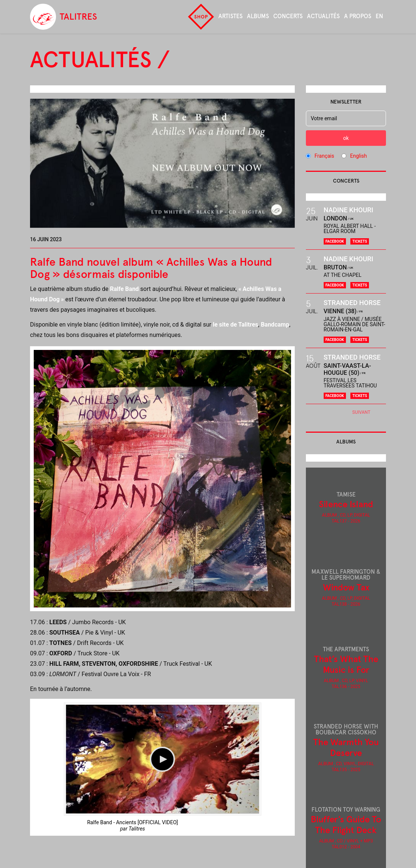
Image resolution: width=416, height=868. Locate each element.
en (379, 16)
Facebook (335, 241)
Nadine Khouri (349, 210)
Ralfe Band (124, 289)
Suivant (361, 412)
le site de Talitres (235, 325)
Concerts (288, 16)
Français (324, 156)
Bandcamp (275, 325)
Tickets (360, 241)
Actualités (323, 16)
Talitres (137, 829)
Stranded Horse (352, 303)
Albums (258, 16)
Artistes (230, 16)
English (358, 156)
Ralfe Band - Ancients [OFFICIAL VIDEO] (133, 822)
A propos (358, 16)
